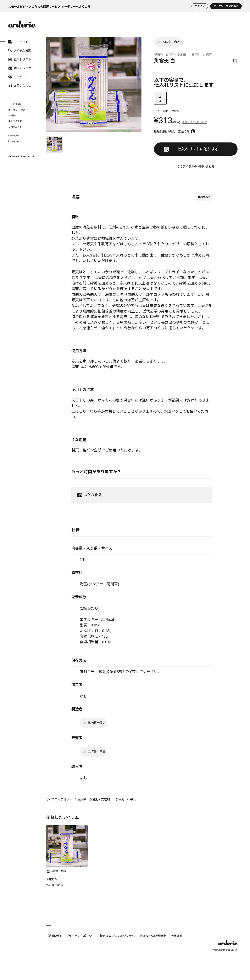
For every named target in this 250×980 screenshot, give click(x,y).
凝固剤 (196, 55)
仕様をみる (204, 197)
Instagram (14, 141)
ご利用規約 (54, 936)
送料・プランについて (195, 122)
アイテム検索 (20, 50)
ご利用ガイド (15, 126)
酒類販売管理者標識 (153, 936)
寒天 (209, 55)
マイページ (18, 77)
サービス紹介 (15, 104)
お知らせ (13, 115)
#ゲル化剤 (89, 495)
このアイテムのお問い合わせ (196, 167)
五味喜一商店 (168, 42)
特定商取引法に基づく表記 (117, 936)
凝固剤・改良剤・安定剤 (170, 55)
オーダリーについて (19, 110)
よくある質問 (15, 121)
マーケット (18, 42)
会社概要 (177, 936)
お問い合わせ (20, 85)
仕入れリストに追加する (191, 149)
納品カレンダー (21, 68)
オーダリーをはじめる (226, 6)
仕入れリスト (20, 59)
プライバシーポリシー (80, 936)
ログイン (200, 6)
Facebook (14, 136)
